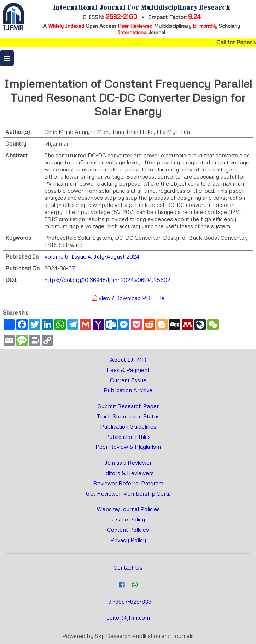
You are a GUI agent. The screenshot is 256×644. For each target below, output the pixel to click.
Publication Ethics (128, 437)
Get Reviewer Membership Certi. (128, 493)
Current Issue (128, 380)
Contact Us (128, 567)
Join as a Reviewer (128, 463)
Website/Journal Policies (128, 509)
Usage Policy (128, 519)
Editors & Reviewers (128, 473)
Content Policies (128, 530)
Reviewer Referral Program (128, 483)
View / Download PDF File (128, 298)
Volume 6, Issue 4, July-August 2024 (92, 256)
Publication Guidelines (128, 426)
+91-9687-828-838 (128, 601)
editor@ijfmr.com (128, 617)
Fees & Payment (128, 370)
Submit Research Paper (128, 406)
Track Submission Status (128, 416)
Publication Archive (128, 390)
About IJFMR (128, 360)
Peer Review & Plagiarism (128, 447)
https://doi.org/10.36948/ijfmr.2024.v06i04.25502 (107, 280)
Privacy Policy (128, 540)
